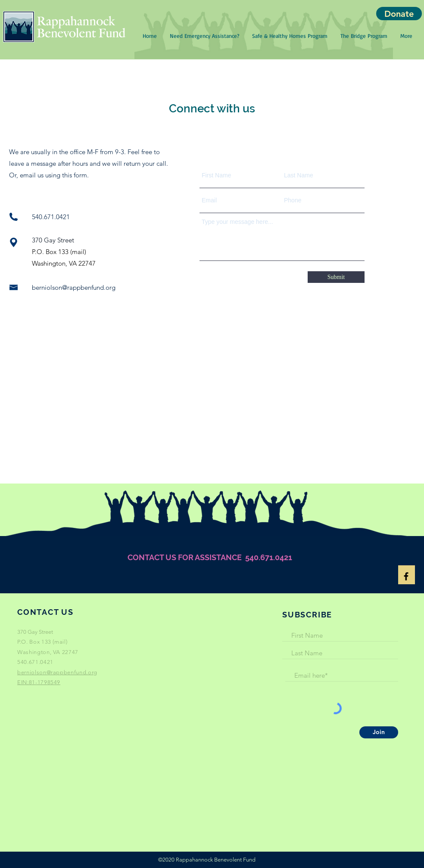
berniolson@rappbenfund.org (74, 287)
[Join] (379, 732)
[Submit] (336, 277)
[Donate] (399, 14)
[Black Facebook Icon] (406, 576)
